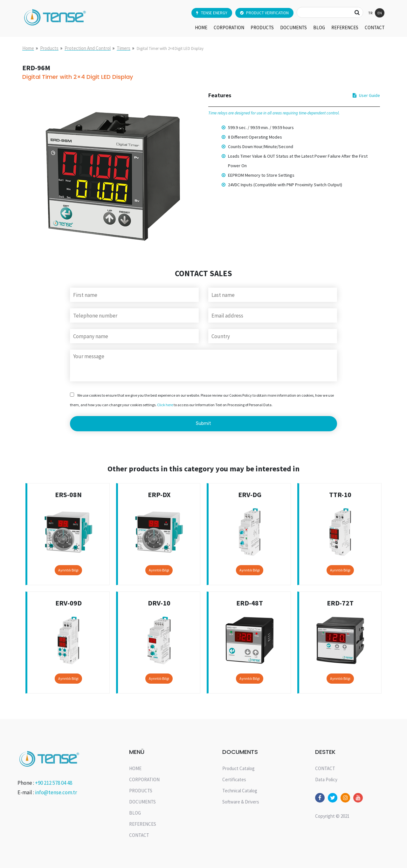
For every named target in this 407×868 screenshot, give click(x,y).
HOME (201, 27)
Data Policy (326, 779)
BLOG (319, 27)
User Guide (366, 95)
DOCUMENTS (293, 27)
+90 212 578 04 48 (54, 783)
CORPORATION (229, 27)
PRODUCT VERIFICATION (264, 13)
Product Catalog (238, 768)
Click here (165, 405)
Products (49, 48)
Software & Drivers (241, 802)
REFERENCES (345, 27)
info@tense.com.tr (56, 792)
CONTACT (375, 27)
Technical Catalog (240, 791)
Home (28, 48)
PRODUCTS (262, 27)
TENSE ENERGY (212, 13)
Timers (124, 48)
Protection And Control (88, 48)
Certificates (234, 779)
